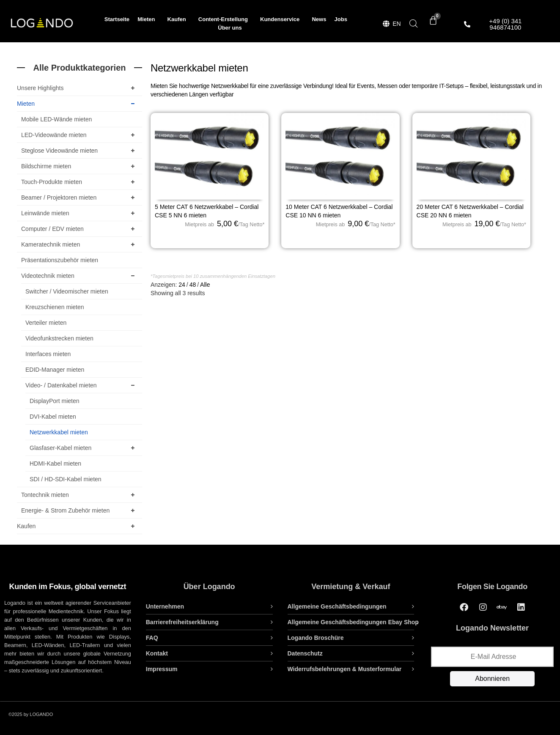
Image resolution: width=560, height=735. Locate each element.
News (319, 19)
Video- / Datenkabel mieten (82, 385)
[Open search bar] (414, 23)
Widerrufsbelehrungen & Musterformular (345, 669)
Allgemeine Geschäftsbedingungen (337, 606)
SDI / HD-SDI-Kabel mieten (66, 479)
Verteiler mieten (46, 323)
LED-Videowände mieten (80, 135)
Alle (205, 285)
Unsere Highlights (77, 88)
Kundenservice (282, 19)
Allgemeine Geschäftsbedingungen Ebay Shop (353, 622)
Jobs (341, 19)
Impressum (162, 669)
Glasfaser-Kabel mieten (84, 448)
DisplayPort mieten (55, 401)
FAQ (152, 638)
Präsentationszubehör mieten (60, 260)
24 (182, 285)
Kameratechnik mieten (80, 244)
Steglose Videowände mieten (80, 151)
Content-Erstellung (225, 19)
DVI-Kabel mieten (53, 417)
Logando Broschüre (316, 638)
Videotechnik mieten (80, 276)
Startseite (117, 19)
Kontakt (157, 653)
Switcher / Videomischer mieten (67, 291)
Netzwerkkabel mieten (59, 432)
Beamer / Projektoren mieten (80, 197)
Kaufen (179, 19)
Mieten (148, 19)
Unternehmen (165, 606)
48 (193, 285)
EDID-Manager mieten (55, 370)
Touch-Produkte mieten (80, 182)
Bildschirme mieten (80, 166)
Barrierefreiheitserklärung (182, 622)
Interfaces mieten (48, 354)
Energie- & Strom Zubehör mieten (80, 510)
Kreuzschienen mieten (55, 307)
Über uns (230, 28)
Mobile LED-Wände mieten (56, 119)
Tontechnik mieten (80, 495)
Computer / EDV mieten (80, 229)
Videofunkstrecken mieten (59, 338)
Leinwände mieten (80, 213)
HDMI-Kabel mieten (55, 463)
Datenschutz (305, 653)
